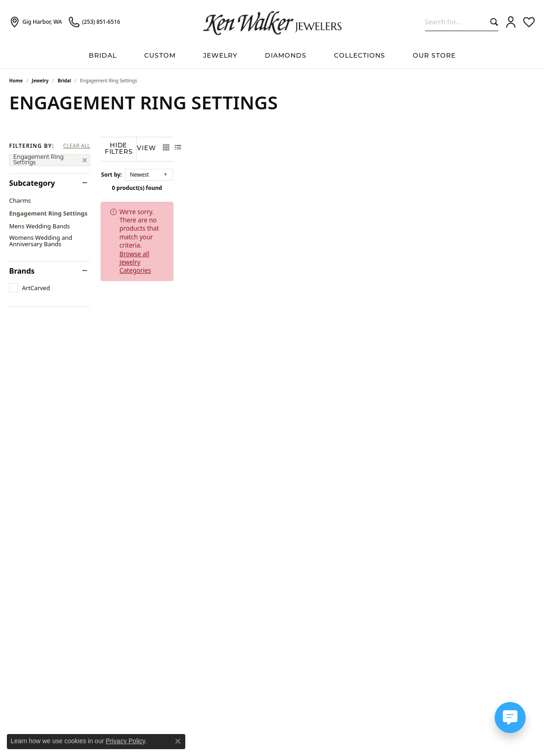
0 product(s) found (318, 186)
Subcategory (32, 183)
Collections (360, 56)
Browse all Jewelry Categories (337, 210)
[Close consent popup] (178, 741)
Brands (22, 271)
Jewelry (220, 56)
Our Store (434, 56)
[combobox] (455, 22)
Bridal (64, 81)
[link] (35, 22)
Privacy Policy (125, 741)
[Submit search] (492, 22)
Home (16, 81)
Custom (160, 56)
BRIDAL (103, 56)
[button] (511, 22)
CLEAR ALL (77, 146)
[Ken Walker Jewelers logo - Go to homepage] (272, 22)
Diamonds (286, 56)
